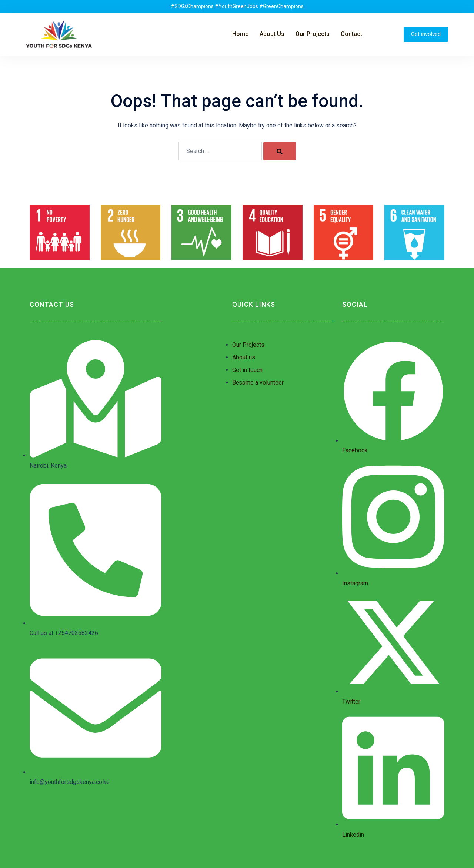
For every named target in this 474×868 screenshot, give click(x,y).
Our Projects (313, 34)
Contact (351, 34)
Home (240, 34)
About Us (272, 34)
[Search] (280, 151)
